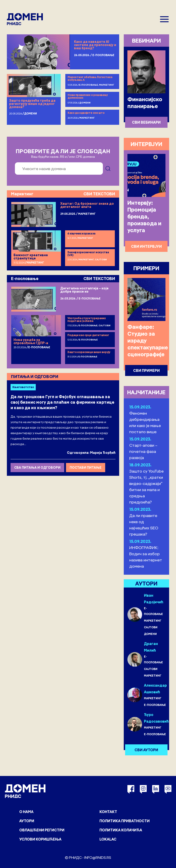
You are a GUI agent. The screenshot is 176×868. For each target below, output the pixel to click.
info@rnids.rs (98, 857)
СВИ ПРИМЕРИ (146, 370)
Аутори (27, 821)
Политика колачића (121, 830)
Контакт (108, 812)
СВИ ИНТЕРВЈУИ (146, 246)
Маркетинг (107, 85)
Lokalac (108, 839)
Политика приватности (125, 821)
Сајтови (101, 260)
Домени (30, 113)
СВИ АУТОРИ (146, 750)
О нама (26, 812)
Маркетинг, (87, 260)
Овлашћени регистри (42, 830)
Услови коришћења (40, 839)
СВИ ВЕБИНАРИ (146, 122)
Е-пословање (103, 55)
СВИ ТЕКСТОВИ (99, 194)
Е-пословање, (89, 85)
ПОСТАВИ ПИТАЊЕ (86, 468)
